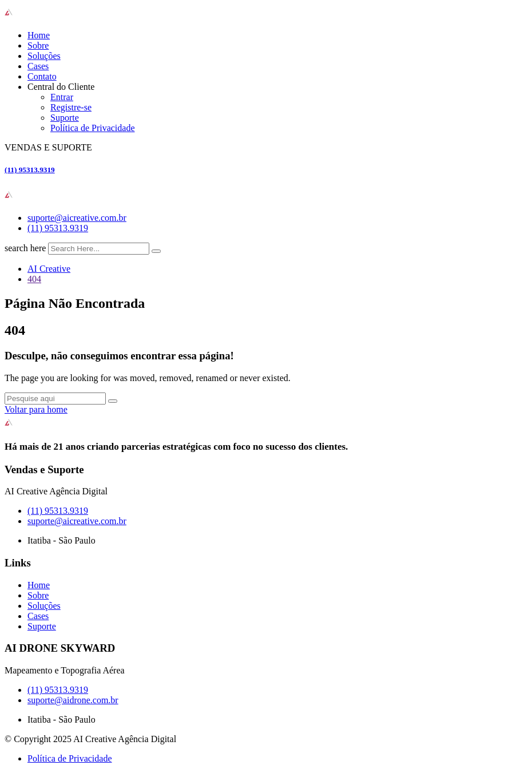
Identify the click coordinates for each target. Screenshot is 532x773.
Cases (38, 66)
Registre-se (71, 107)
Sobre (38, 45)
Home (39, 35)
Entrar (62, 97)
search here (25, 248)
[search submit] (156, 251)
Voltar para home (36, 409)
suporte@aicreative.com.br (77, 218)
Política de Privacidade (93, 128)
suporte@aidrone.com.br (73, 700)
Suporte (65, 118)
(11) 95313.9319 (30, 170)
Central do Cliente (61, 87)
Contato (42, 76)
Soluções (44, 56)
